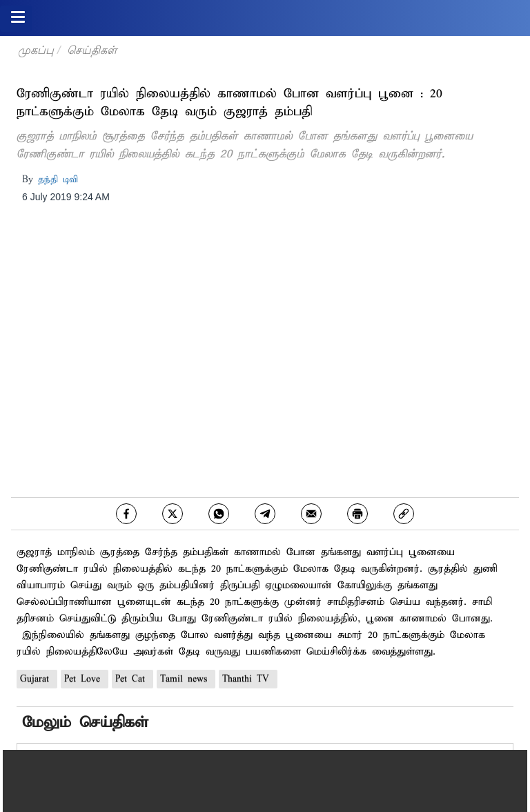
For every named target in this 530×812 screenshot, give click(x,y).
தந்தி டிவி (58, 180)
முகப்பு (36, 50)
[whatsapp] (219, 514)
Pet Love (85, 679)
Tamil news (186, 679)
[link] (404, 514)
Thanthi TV (248, 679)
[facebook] (126, 514)
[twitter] (173, 514)
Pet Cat (132, 679)
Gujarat (37, 679)
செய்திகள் (92, 50)
